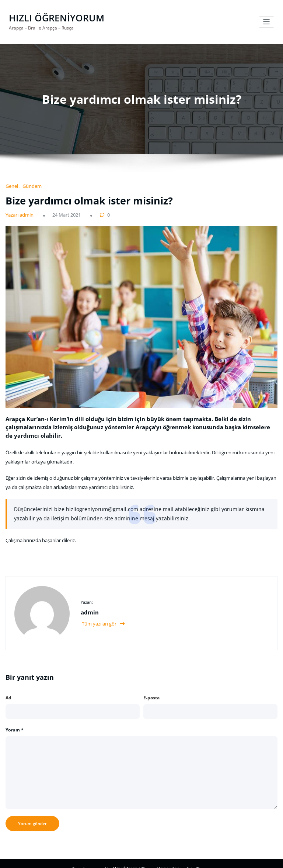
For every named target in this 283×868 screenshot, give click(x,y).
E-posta (151, 688)
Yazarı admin (18, 213)
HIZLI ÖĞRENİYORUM (52, 17)
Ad (8, 688)
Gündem (29, 185)
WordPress (127, 859)
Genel (11, 185)
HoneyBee (166, 859)
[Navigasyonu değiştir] (267, 22)
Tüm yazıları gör (102, 614)
